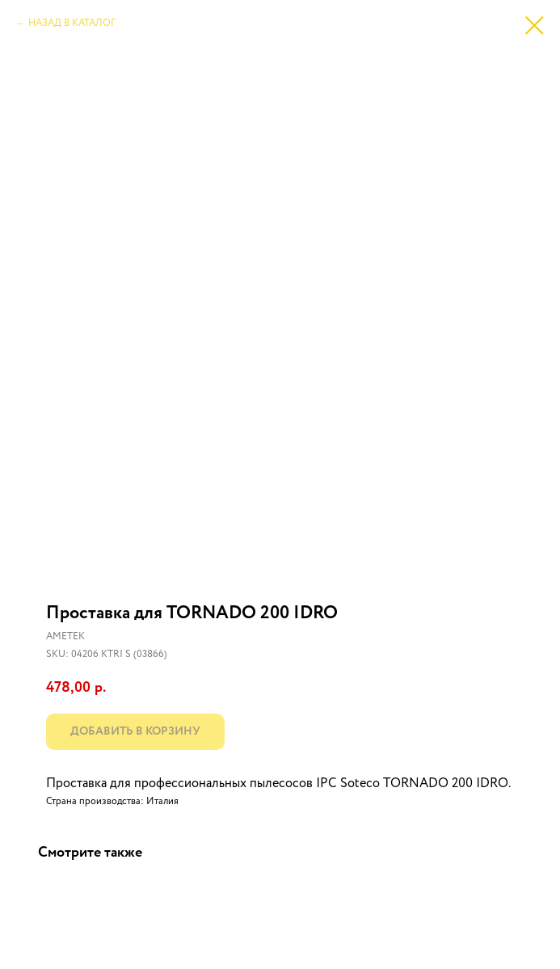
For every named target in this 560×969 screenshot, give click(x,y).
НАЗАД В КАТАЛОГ (72, 23)
